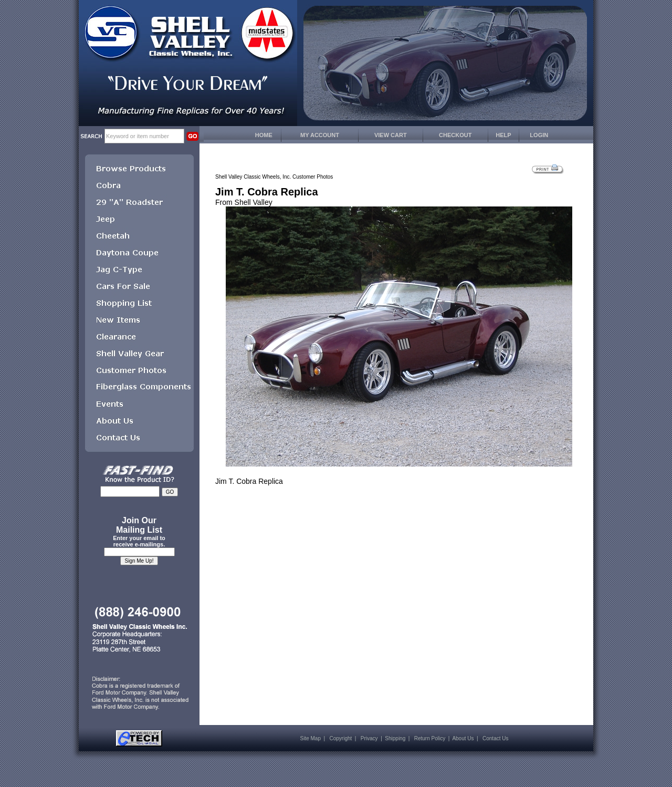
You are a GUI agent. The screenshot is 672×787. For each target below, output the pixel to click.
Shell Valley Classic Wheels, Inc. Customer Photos (274, 177)
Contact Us (495, 738)
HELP (503, 135)
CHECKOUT (455, 135)
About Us (463, 738)
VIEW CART (391, 135)
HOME (264, 135)
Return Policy (430, 738)
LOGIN (539, 135)
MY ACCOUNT (320, 135)
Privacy (369, 738)
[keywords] (144, 136)
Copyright (340, 738)
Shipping (395, 738)
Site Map (311, 738)
